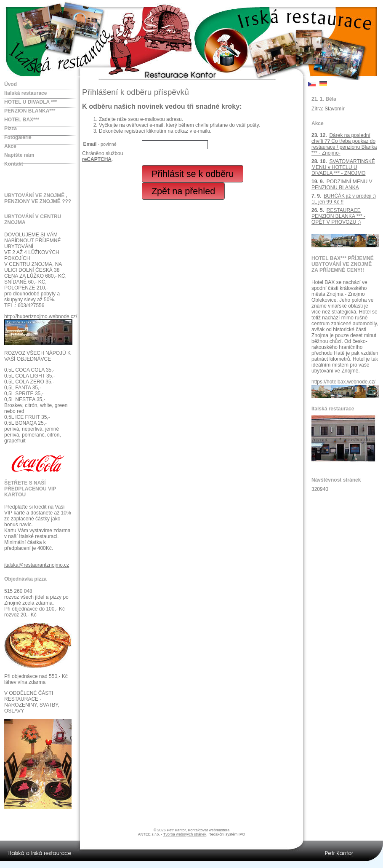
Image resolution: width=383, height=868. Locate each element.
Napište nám (19, 155)
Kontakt (14, 164)
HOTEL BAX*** (22, 120)
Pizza (11, 129)
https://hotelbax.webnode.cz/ (343, 382)
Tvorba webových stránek (185, 834)
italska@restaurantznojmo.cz (37, 565)
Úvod (11, 84)
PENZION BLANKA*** (30, 111)
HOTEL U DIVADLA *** (31, 102)
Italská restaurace (25, 93)
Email (100, 144)
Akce (10, 146)
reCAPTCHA (97, 159)
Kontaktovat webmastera (209, 830)
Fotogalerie (18, 137)
